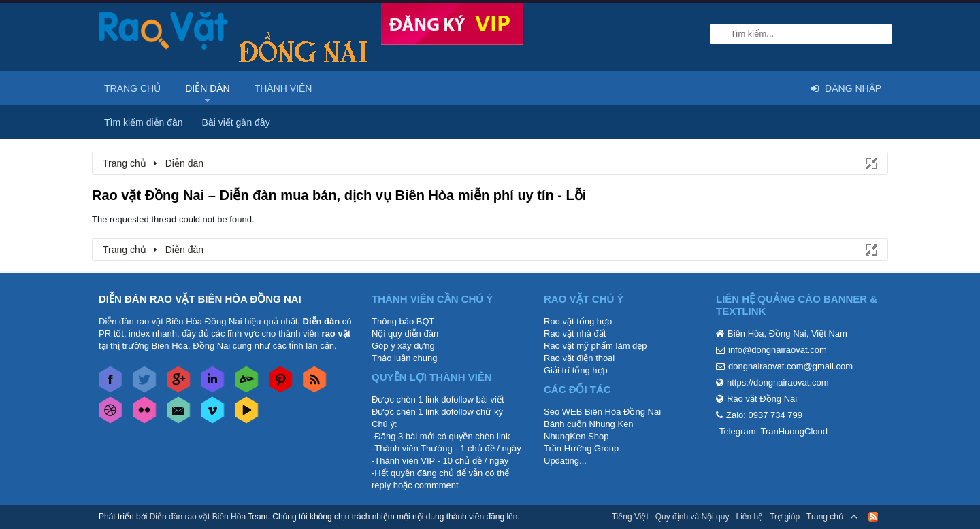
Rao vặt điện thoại (579, 358)
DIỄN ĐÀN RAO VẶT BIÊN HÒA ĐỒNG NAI (200, 299)
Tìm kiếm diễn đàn (144, 122)
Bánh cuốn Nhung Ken (589, 424)
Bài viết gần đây (236, 122)
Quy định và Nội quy (692, 517)
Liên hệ (749, 517)
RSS (873, 517)
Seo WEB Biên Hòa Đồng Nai (602, 412)
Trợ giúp (785, 517)
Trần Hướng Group (581, 448)
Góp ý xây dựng (403, 346)
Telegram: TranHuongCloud (773, 431)
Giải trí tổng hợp (576, 370)
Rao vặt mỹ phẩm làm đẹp (595, 346)
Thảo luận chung (404, 358)
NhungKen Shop (576, 436)
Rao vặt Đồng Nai (762, 399)
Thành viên (283, 88)
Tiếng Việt (630, 517)
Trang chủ (132, 88)
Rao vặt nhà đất (575, 334)
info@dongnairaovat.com (778, 350)
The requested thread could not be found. (173, 219)
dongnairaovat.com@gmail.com (790, 366)
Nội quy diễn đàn (405, 334)
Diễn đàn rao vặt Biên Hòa (198, 517)
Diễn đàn (208, 88)
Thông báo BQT (403, 321)
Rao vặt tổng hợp (578, 321)
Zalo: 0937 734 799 (764, 415)
